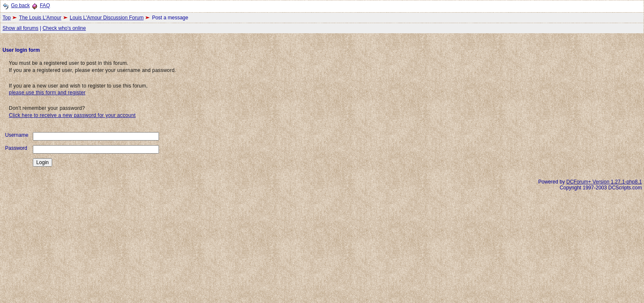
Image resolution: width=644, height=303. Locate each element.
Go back (20, 5)
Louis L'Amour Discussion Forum (107, 18)
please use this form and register (47, 93)
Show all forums (20, 28)
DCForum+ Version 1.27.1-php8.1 (604, 182)
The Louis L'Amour (40, 18)
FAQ (45, 5)
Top (7, 18)
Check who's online (64, 28)
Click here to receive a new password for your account (72, 115)
